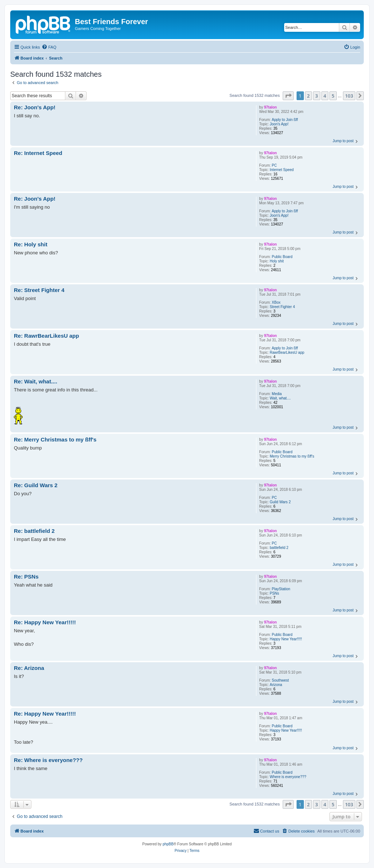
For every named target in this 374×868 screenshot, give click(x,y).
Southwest (280, 680)
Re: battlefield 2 (34, 531)
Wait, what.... (280, 398)
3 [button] (316, 96)
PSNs (275, 593)
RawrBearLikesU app (287, 352)
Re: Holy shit (31, 244)
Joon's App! (279, 124)
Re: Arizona (29, 668)
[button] (288, 96)
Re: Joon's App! (35, 107)
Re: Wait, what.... (36, 381)
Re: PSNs (26, 577)
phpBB (168, 844)
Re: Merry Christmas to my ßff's (55, 439)
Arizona (276, 685)
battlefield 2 (279, 548)
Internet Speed (282, 170)
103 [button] (349, 96)
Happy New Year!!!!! (286, 639)
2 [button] (308, 96)
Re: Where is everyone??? (48, 760)
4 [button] (325, 96)
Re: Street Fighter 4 (39, 290)
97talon (270, 107)
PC (274, 165)
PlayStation (281, 589)
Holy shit (277, 261)
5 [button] (333, 96)
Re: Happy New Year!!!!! (45, 622)
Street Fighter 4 (283, 307)
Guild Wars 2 (280, 502)
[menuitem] (49, 47)
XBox (276, 302)
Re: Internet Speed (38, 153)
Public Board (282, 257)
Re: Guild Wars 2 (36, 485)
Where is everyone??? (288, 777)
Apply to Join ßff (285, 120)
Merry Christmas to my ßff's (292, 456)
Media (277, 394)
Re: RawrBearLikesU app (46, 336)
